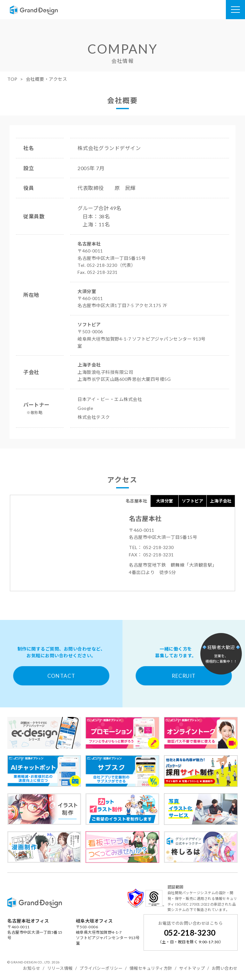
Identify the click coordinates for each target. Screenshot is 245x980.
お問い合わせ (225, 968)
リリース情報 (60, 968)
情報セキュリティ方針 (151, 968)
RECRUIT (184, 676)
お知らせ (32, 968)
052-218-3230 (190, 933)
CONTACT (61, 676)
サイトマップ (192, 968)
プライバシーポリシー (101, 968)
